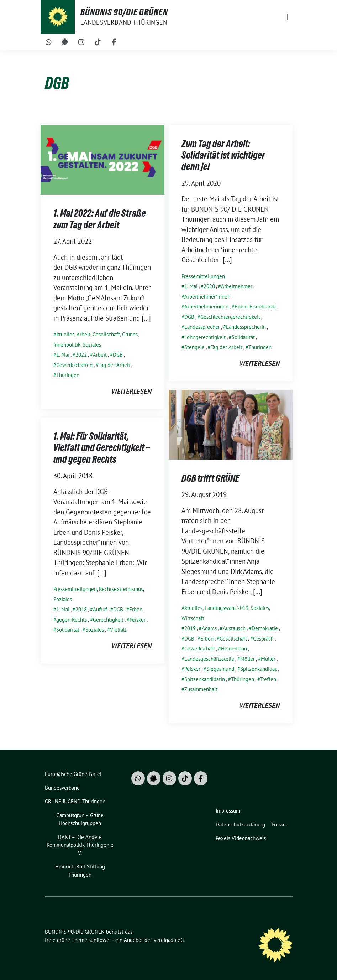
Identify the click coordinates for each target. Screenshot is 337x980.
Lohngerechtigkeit (205, 337)
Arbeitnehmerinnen (206, 307)
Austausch (234, 628)
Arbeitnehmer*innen (207, 297)
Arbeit (83, 334)
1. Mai (63, 355)
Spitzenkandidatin (205, 679)
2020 (209, 286)
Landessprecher (202, 327)
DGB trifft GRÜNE (210, 478)
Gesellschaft (106, 334)
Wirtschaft (193, 618)
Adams (209, 628)
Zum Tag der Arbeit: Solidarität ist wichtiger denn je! (223, 155)
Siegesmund (220, 669)
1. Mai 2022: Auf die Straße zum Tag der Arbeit (100, 219)
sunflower (100, 940)
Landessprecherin (246, 327)
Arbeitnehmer (237, 286)
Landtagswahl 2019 (227, 608)
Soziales (92, 345)
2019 (190, 628)
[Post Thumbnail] (102, 159)
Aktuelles (64, 334)
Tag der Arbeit (114, 365)
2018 (81, 609)
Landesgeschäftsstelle (209, 659)
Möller (248, 659)
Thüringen (68, 375)
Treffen (268, 679)
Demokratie (265, 628)
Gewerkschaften (74, 365)
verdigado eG (169, 940)
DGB (118, 355)
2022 (81, 355)
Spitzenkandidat (258, 669)
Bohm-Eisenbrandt (255, 307)
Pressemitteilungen (203, 276)
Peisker (192, 669)
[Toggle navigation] (286, 17)
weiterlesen (131, 391)
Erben (207, 639)
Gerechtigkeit (108, 620)
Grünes (130, 334)
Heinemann (234, 649)
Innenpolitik (67, 345)
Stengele (194, 347)
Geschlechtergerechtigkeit (230, 317)
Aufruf (100, 609)
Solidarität (243, 337)
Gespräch (263, 639)
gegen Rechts (72, 620)
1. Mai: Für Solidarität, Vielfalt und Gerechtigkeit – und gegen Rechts (102, 448)
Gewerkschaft (200, 649)
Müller (268, 659)
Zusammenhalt (201, 689)
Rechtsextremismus (121, 589)
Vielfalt (118, 630)
